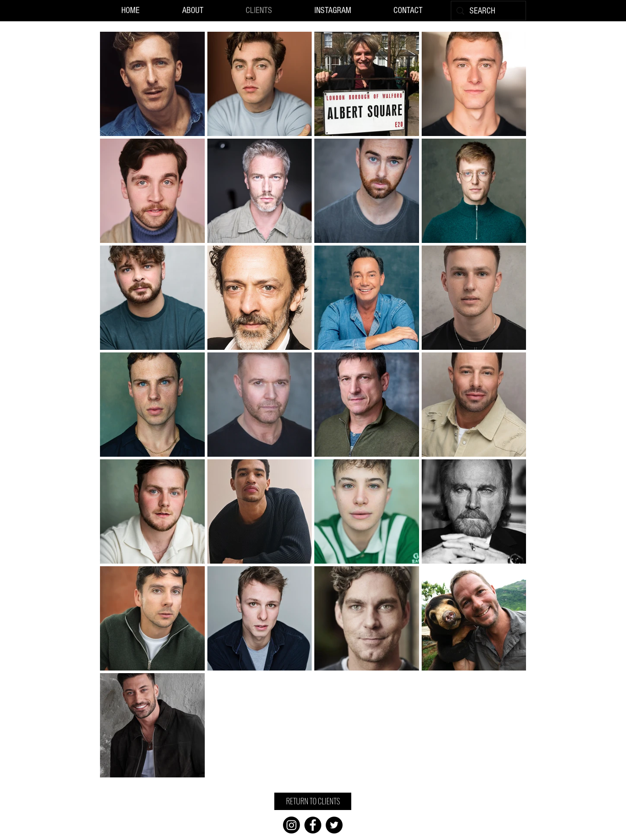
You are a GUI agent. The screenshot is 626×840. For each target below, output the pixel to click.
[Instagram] (291, 825)
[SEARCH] (488, 11)
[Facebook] (313, 825)
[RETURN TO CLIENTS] (313, 801)
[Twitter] (334, 825)
